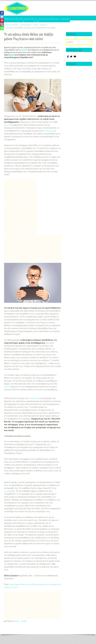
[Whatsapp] (2, 28)
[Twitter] (2, 17)
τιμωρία (8, 495)
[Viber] (2, 24)
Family (22, 18)
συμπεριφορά (50, 135)
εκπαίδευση (34, 402)
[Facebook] (2, 13)
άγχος (7, 129)
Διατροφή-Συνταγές (72, 18)
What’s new (10, 18)
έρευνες (8, 391)
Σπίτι (51, 18)
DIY (59, 18)
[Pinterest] (2, 21)
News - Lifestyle (21, 625)
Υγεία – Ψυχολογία (13, 23)
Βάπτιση (41, 18)
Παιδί (31, 18)
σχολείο (24, 54)
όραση (11, 59)
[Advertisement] (20, 197)
